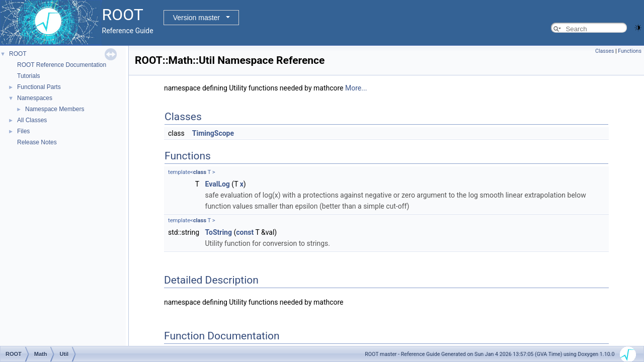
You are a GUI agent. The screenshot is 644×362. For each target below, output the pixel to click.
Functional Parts (39, 87)
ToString (219, 232)
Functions (630, 51)
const (245, 232)
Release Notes (37, 142)
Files (23, 131)
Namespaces (35, 98)
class (200, 172)
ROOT (18, 54)
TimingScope (213, 133)
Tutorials (29, 76)
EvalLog (218, 184)
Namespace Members (55, 109)
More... (356, 88)
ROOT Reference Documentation (62, 65)
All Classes (32, 120)
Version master (196, 18)
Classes (605, 51)
